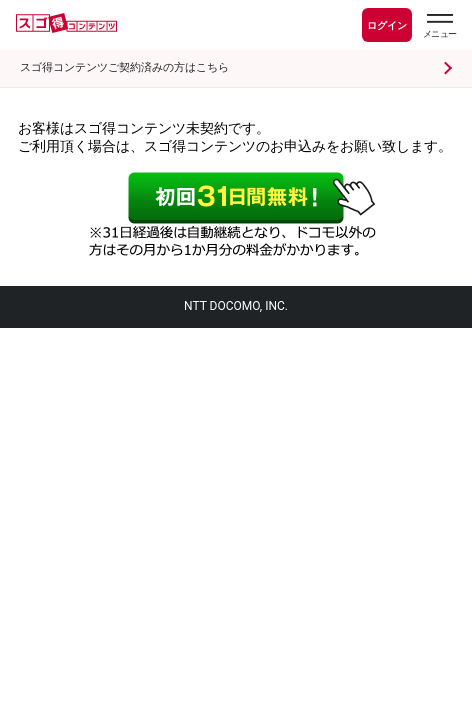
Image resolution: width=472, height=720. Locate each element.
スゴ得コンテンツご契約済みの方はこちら (124, 67)
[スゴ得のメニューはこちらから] (439, 28)
